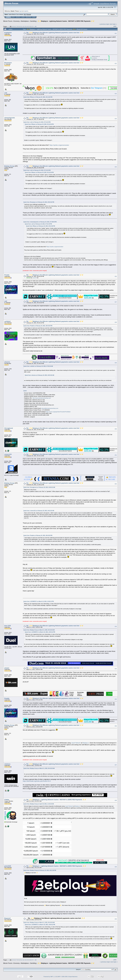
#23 (116, 94)
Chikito (7, 800)
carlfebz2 (7, 321)
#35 (116, 699)
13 (25, 26)
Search (18, 17)
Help (13, 17)
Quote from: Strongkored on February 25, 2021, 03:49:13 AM (39, 487)
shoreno (7, 362)
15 (29, 26)
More (34, 17)
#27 (116, 302)
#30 (116, 429)
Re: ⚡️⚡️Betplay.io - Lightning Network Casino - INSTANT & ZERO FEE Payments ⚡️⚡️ (56, 800)
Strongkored (9, 428)
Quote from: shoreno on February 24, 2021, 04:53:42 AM (39, 375)
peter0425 (8, 866)
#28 (116, 322)
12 (23, 26)
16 (31, 26)
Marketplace (25, 21)
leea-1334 (8, 626)
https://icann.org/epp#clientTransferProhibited (58, 412)
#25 (116, 167)
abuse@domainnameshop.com (50, 408)
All (36, 26)
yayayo (7, 668)
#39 (116, 867)
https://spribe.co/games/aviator (59, 145)
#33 (116, 626)
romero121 (8, 454)
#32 (116, 484)
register (26, 11)
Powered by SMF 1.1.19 (50, 977)
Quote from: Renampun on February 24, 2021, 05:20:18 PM (39, 202)
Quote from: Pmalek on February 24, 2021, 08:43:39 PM (38, 326)
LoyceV (35, 278)
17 (33, 26)
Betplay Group (9, 166)
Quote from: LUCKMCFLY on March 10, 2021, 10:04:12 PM (39, 601)
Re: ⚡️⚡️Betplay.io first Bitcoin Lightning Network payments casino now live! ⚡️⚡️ (55, 33)
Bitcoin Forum (8, 21)
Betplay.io (86, 743)
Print (115, 26)
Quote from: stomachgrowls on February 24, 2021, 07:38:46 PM (40, 222)
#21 (116, 33)
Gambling (33, 21)
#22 (116, 64)
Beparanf (7, 918)
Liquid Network (76, 743)
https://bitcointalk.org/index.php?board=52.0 (37, 781)
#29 (116, 363)
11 (22, 26)
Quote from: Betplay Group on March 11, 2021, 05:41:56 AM (39, 630)
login (21, 11)
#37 (116, 765)
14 (27, 26)
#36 (116, 726)
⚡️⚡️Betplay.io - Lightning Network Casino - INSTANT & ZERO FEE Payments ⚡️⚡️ (66, 21)
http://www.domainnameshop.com (42, 398)
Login (23, 17)
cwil (6, 93)
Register (28, 17)
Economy (17, 21)
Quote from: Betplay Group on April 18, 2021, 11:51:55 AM (39, 804)
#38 (116, 800)
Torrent (29, 14)
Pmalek (7, 275)
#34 (116, 669)
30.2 (25, 14)
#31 (116, 455)
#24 (116, 119)
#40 (116, 919)
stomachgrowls (10, 118)
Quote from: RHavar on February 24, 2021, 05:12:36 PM (38, 97)
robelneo (7, 764)
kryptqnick (8, 33)
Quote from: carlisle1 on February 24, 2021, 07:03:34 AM (38, 366)
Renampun (8, 63)
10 (20, 26)
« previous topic (104, 24)
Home (8, 17)
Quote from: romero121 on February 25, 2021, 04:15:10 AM (39, 511)
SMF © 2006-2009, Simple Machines (68, 977)
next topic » (113, 24)
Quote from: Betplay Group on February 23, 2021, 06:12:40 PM (40, 870)
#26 (116, 276)
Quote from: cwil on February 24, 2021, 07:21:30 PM (37, 122)
